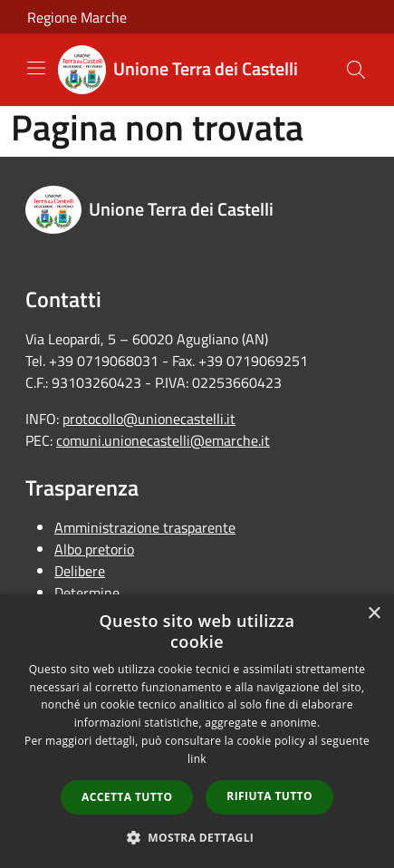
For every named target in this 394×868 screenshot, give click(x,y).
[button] (197, 837)
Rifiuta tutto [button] (269, 796)
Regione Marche (77, 17)
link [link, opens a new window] (197, 759)
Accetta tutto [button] (127, 797)
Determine (87, 593)
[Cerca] (356, 70)
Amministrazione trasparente (145, 527)
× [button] (374, 614)
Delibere (80, 571)
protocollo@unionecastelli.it (149, 419)
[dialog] (197, 731)
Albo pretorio (94, 549)
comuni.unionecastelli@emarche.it (163, 440)
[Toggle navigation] (36, 68)
